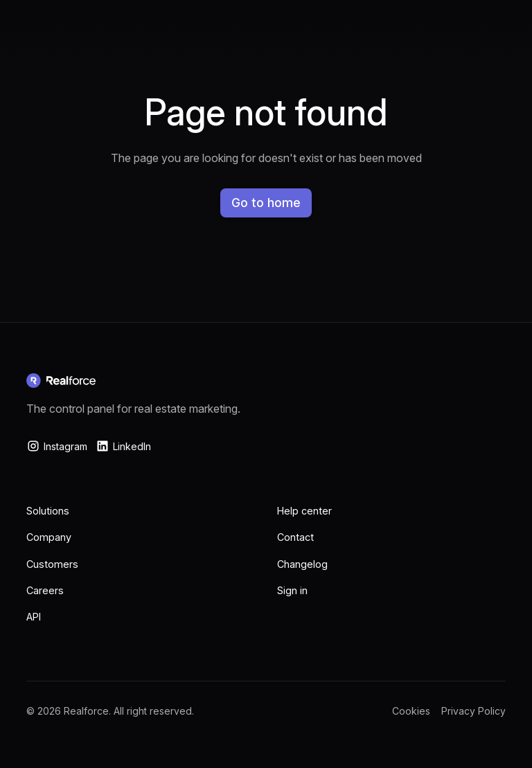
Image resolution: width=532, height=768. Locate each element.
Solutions (48, 511)
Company (49, 537)
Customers (52, 564)
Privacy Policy (473, 711)
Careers (45, 590)
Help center (304, 511)
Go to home (266, 203)
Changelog (302, 564)
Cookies (411, 711)
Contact (295, 537)
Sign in (292, 590)
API (34, 617)
